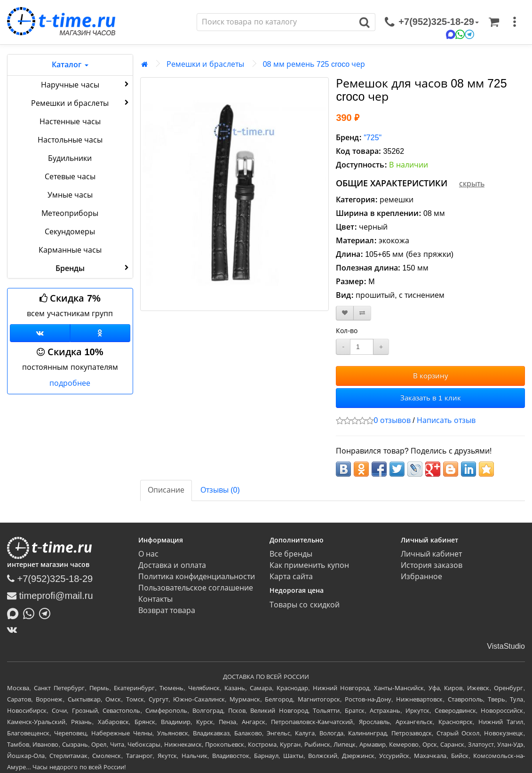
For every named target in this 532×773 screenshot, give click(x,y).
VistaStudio (506, 646)
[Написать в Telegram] (47, 613)
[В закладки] (345, 313)
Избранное (421, 577)
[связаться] (432, 22)
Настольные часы (70, 140)
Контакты (155, 599)
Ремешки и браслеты (81, 103)
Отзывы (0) (220, 490)
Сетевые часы (70, 177)
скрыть (472, 184)
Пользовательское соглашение (196, 588)
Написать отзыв (446, 420)
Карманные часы (70, 250)
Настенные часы (70, 122)
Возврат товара (167, 610)
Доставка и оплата (172, 565)
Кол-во (347, 331)
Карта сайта (291, 577)
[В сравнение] (362, 313)
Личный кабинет (431, 554)
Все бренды (291, 554)
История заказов (432, 565)
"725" (373, 138)
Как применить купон (309, 565)
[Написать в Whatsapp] (31, 613)
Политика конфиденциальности (197, 577)
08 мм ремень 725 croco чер (314, 64)
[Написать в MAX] (15, 613)
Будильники (70, 158)
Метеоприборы (70, 213)
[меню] (515, 22)
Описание (166, 490)
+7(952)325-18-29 (50, 579)
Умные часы (70, 195)
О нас (148, 554)
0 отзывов (392, 420)
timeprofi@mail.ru (50, 596)
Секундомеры (70, 232)
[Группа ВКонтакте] (40, 333)
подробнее (70, 383)
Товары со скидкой (305, 605)
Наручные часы (86, 84)
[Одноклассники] (100, 333)
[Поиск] (276, 22)
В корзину (431, 376)
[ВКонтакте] (14, 630)
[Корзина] (494, 22)
